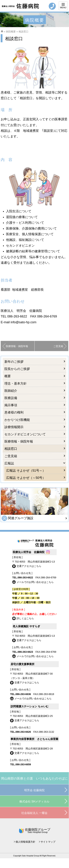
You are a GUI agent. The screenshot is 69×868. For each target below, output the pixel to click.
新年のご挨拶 (14, 362)
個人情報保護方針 (25, 842)
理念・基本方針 (16, 384)
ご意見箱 (58, 346)
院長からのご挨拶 (17, 369)
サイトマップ (48, 842)
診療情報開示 (14, 427)
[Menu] (63, 6)
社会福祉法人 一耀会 (34, 813)
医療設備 (11, 398)
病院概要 (11, 32)
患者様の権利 (14, 412)
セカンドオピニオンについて (25, 434)
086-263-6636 (23, 694)
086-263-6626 (23, 732)
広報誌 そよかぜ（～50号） (26, 478)
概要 (8, 376)
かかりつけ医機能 (17, 420)
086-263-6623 (25, 652)
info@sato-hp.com (23, 322)
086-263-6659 (23, 764)
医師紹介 (11, 391)
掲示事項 (11, 405)
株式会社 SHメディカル (34, 801)
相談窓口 (11, 449)
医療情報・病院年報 (17, 346)
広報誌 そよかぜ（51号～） (26, 471)
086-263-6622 (17, 316)
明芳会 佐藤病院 (34, 790)
